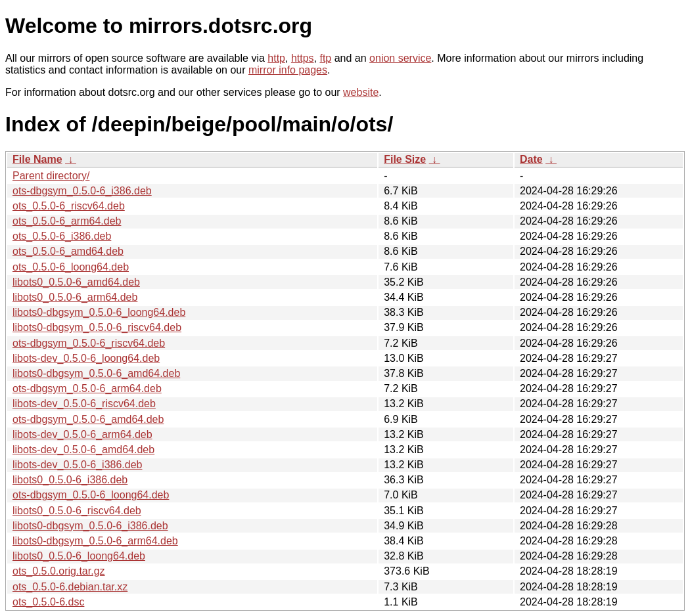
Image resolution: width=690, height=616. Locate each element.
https (303, 58)
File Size (405, 159)
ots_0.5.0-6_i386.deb (62, 236)
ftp (325, 58)
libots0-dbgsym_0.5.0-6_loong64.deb (99, 312)
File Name (37, 159)
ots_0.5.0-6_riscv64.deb (69, 206)
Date (531, 159)
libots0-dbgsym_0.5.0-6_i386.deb (90, 526)
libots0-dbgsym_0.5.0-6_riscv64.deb (97, 327)
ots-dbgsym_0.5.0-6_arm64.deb (87, 388)
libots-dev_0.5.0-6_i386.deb (77, 465)
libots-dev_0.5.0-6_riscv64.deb (84, 404)
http (276, 58)
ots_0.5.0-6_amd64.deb (68, 251)
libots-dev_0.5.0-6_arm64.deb (82, 434)
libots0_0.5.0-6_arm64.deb (75, 297)
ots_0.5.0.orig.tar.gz (59, 571)
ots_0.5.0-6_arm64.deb (67, 221)
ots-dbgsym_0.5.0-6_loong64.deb (91, 495)
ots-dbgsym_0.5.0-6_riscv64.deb (89, 343)
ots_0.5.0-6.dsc (48, 602)
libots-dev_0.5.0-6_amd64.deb (83, 450)
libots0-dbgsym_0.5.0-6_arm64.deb (95, 541)
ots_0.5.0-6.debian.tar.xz (70, 587)
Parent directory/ (51, 176)
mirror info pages (288, 70)
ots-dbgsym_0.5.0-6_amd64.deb (88, 419)
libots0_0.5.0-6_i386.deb (70, 480)
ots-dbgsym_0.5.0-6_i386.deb (82, 191)
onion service (400, 58)
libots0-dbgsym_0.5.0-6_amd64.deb (96, 373)
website (361, 92)
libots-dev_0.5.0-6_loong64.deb (86, 358)
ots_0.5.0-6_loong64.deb (71, 267)
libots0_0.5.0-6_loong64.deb (79, 556)
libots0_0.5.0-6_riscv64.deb (77, 511)
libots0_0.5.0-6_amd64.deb (76, 282)
